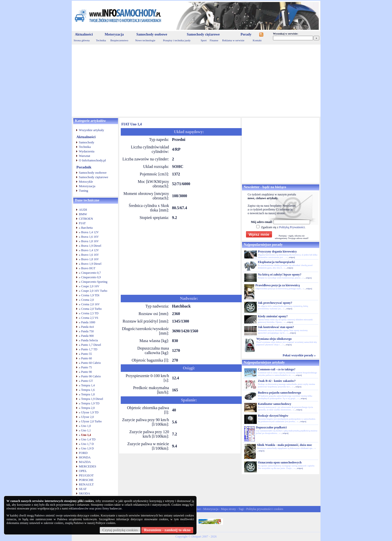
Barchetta (87, 228)
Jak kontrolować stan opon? (276, 327)
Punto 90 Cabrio (91, 376)
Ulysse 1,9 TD (90, 412)
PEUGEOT (86, 475)
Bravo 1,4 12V (90, 250)
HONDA (85, 457)
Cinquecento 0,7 (91, 273)
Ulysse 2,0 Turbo (91, 421)
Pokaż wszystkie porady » (299, 355)
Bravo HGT (88, 268)
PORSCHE (86, 480)
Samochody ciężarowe (203, 34)
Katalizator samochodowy (275, 404)
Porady (246, 34)
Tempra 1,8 (88, 394)
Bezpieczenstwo (119, 40)
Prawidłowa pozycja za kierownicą (278, 285)
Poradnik (84, 167)
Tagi (241, 509)
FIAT (82, 223)
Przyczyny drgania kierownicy (277, 251)
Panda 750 (87, 331)
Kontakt (257, 40)
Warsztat (85, 156)
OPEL (83, 471)
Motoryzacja (114, 34)
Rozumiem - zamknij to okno (167, 530)
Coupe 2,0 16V (90, 286)
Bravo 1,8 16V (90, 259)
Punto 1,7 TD (89, 349)
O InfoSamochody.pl (92, 160)
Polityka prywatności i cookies (265, 509)
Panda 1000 (88, 322)
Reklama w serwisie (233, 40)
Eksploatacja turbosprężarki (276, 262)
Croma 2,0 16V (90, 304)
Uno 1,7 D (87, 444)
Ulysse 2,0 (88, 417)
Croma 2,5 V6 (90, 318)
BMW (83, 214)
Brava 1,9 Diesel (91, 246)
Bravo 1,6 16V (90, 255)
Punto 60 (87, 358)
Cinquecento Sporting (94, 282)
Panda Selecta (90, 340)
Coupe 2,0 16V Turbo (94, 291)
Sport (204, 40)
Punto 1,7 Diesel (91, 345)
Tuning (84, 191)
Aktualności (84, 34)
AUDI (83, 210)
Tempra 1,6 (88, 390)
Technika (101, 40)
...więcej (291, 257)
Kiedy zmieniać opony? (273, 316)
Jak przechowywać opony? (275, 303)
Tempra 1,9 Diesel (92, 399)
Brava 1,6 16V (90, 237)
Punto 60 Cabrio (91, 363)
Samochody (87, 142)
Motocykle (86, 182)
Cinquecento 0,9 (91, 277)
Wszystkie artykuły (92, 130)
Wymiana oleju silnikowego (274, 339)
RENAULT (86, 484)
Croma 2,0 (88, 300)
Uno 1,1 (86, 430)
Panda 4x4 (87, 327)
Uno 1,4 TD (88, 439)
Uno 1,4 (86, 435)
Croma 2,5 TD (90, 313)
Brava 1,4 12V (90, 232)
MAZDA (85, 462)
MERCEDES (88, 466)
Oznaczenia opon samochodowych (280, 462)
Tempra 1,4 (88, 385)
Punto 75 (87, 367)
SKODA (85, 493)
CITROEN (86, 219)
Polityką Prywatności (292, 227)
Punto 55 (87, 354)
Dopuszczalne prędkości (271, 427)
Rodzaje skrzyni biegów (273, 416)
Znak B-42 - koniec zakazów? (277, 381)
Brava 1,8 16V (90, 241)
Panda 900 (87, 336)
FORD (83, 453)
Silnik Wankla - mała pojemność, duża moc (285, 445)
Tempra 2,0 (88, 408)
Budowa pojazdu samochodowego (280, 393)
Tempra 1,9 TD (90, 403)
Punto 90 (87, 372)
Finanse (214, 40)
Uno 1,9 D (87, 448)
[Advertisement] (196, 81)
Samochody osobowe (152, 34)
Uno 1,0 (86, 426)
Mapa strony (228, 509)
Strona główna (82, 40)
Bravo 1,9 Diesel (91, 264)
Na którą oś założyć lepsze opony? (280, 275)
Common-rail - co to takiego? (277, 369)
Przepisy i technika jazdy (177, 40)
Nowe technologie (145, 40)
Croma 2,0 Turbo (91, 309)
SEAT (83, 489)
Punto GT (87, 381)
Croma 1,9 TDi (90, 295)
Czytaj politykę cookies (120, 530)
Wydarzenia (87, 151)
